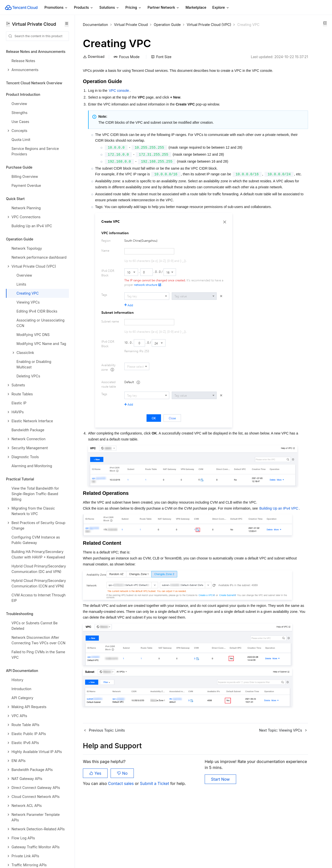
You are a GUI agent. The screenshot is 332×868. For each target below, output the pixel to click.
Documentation (95, 25)
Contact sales (121, 843)
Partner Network (164, 8)
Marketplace (196, 7)
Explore (221, 8)
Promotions (56, 8)
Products (84, 8)
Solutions (109, 8)
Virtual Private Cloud (131, 25)
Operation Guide (167, 25)
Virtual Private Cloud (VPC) (209, 25)
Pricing (133, 8)
